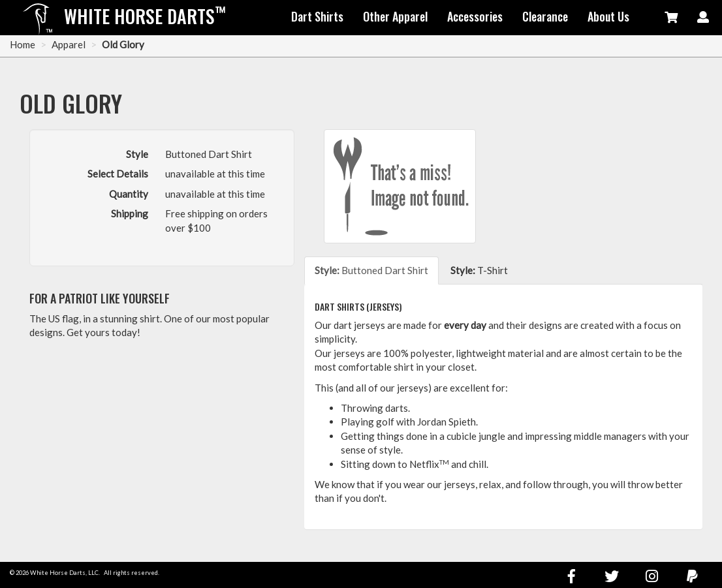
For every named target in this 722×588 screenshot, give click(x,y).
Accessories (475, 16)
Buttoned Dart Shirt (371, 270)
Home (23, 44)
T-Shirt (479, 270)
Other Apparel (395, 16)
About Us (608, 16)
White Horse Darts (145, 16)
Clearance (545, 16)
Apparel (69, 44)
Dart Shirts (317, 16)
